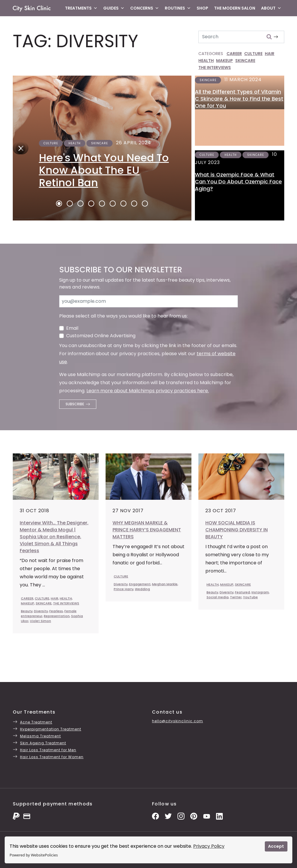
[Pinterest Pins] (194, 816)
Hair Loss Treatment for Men (48, 750)
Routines (178, 8)
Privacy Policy (209, 846)
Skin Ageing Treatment (43, 743)
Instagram (260, 592)
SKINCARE (245, 61)
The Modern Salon (235, 8)
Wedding (142, 589)
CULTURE (253, 54)
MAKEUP (224, 61)
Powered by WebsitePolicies (34, 855)
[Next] (19, 148)
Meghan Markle (165, 584)
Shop (202, 8)
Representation (57, 616)
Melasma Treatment (40, 736)
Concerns (145, 8)
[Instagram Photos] (181, 816)
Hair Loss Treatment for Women (52, 757)
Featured (242, 592)
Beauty (27, 611)
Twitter (236, 597)
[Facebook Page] (155, 816)
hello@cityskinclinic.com (178, 721)
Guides (114, 8)
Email (72, 328)
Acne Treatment (36, 722)
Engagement (140, 584)
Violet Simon (40, 621)
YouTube (250, 597)
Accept (276, 846)
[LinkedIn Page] (219, 816)
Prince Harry (124, 589)
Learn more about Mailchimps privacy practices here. (148, 391)
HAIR (270, 54)
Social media (218, 597)
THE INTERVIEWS (215, 68)
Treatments (81, 8)
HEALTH (206, 61)
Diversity (41, 611)
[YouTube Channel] (207, 816)
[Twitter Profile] (168, 816)
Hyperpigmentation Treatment (51, 729)
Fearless (56, 611)
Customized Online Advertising (101, 336)
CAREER (234, 54)
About (271, 8)
